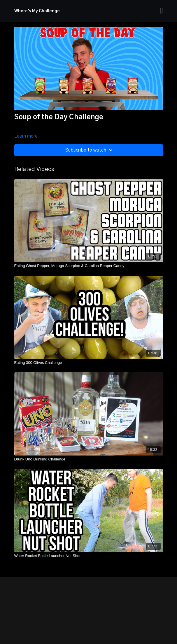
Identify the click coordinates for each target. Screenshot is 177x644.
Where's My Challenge (37, 11)
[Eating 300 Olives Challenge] (89, 363)
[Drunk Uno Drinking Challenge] (89, 459)
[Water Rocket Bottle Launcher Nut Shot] (89, 556)
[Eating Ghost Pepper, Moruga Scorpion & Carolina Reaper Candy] (89, 266)
